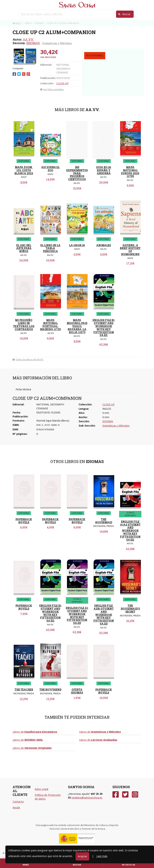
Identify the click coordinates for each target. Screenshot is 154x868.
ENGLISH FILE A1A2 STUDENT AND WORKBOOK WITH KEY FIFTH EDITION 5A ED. (130, 531)
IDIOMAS (33, 43)
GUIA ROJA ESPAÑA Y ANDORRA (104, 170)
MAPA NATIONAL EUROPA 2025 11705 (130, 172)
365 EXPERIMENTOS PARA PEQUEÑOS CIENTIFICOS (77, 173)
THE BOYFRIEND (50, 690)
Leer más (102, 856)
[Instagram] (135, 795)
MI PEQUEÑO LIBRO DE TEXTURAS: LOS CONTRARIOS (24, 325)
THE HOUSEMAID (104, 521)
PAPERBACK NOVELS (24, 521)
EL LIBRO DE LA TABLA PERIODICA (50, 248)
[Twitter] (125, 795)
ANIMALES (104, 245)
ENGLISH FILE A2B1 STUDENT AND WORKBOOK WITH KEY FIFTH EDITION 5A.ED (104, 615)
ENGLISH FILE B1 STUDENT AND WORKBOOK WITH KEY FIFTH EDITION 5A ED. (104, 328)
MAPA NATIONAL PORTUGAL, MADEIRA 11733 (50, 325)
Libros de (35, 732)
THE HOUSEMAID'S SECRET (130, 609)
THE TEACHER (24, 690)
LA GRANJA (77, 245)
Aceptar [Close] (82, 856)
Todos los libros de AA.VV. (28, 359)
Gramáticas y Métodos (57, 43)
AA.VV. (28, 39)
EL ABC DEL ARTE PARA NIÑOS (24, 248)
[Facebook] (116, 795)
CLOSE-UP (62, 83)
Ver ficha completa (52, 89)
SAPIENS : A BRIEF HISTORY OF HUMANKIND (130, 250)
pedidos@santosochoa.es (87, 798)
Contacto (18, 802)
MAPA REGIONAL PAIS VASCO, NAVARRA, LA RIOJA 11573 (77, 326)
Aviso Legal (41, 789)
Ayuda (16, 807)
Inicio (17, 23)
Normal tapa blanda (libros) (53, 421)
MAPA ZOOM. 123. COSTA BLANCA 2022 (24, 170)
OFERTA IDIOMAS (77, 691)
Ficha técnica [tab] (23, 389)
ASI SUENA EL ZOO (50, 169)
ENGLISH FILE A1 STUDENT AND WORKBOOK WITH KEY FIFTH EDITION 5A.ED (77, 615)
